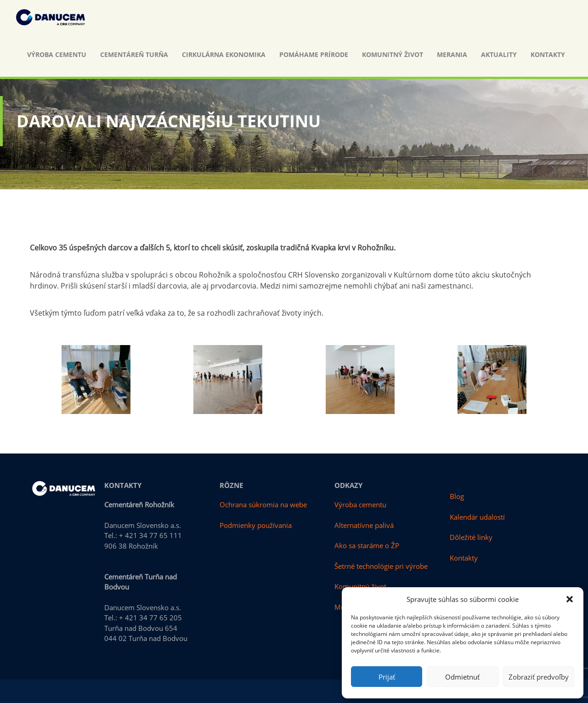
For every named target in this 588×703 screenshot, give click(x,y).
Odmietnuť (462, 677)
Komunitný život (393, 54)
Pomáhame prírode (314, 54)
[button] (570, 599)
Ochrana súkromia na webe (263, 505)
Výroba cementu (57, 54)
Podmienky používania (256, 525)
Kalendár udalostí (477, 517)
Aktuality (499, 54)
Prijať (387, 677)
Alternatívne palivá (364, 525)
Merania (452, 54)
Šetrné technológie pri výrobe (381, 566)
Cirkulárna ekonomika (224, 54)
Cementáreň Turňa (134, 54)
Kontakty (548, 54)
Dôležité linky (471, 537)
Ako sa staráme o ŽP (367, 545)
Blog (457, 496)
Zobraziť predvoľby (539, 677)
